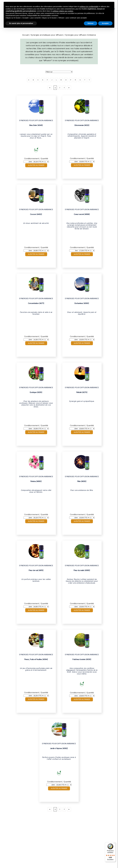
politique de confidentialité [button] (89, 7)
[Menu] (114, 844)
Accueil (25, 35)
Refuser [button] (91, 23)
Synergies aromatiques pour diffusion (47, 35)
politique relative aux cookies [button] (63, 11)
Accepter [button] (105, 23)
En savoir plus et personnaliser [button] (21, 23)
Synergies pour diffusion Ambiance (80, 35)
